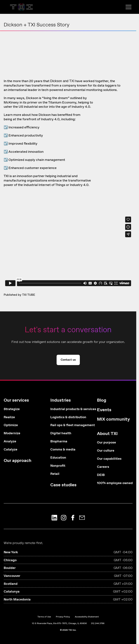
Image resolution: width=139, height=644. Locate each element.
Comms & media (63, 450)
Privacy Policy (63, 617)
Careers (103, 467)
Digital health (61, 433)
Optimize (11, 425)
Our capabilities (109, 459)
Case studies (63, 485)
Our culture (106, 451)
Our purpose (106, 443)
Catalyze (11, 450)
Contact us (68, 360)
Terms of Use (44, 617)
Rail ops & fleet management (68, 425)
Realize (9, 417)
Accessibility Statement (87, 617)
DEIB (101, 475)
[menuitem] (21, 432)
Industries (61, 400)
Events (104, 410)
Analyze (10, 442)
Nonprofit (58, 466)
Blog (102, 400)
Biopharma (59, 442)
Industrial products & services (68, 409)
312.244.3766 (98, 624)
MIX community (113, 419)
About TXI (107, 434)
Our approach (18, 461)
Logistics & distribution (68, 417)
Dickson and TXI (62, 81)
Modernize (12, 433)
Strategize (12, 409)
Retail (55, 474)
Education (58, 458)
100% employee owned (115, 483)
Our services (16, 400)
